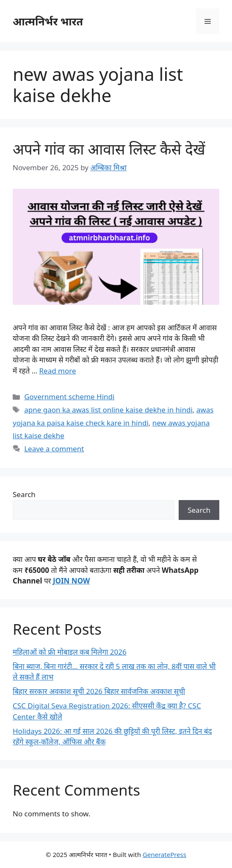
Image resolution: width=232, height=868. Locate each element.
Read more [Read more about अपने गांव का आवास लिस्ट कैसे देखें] (58, 371)
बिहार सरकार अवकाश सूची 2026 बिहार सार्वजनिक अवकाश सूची (99, 691)
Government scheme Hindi (69, 397)
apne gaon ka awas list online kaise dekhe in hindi (108, 410)
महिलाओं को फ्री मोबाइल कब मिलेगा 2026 (70, 652)
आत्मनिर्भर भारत (48, 21)
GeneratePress (164, 854)
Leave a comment (54, 449)
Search (24, 494)
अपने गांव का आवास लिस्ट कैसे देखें (109, 149)
